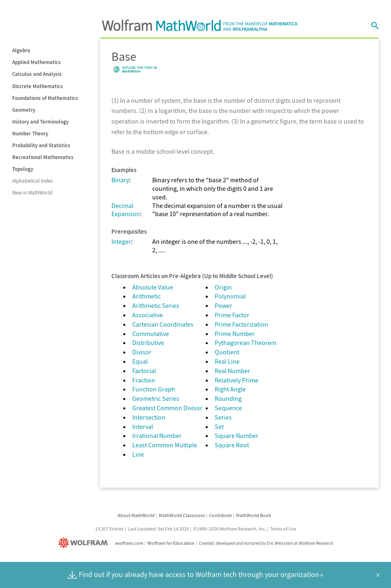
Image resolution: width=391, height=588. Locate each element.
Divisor (142, 352)
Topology (23, 169)
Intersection (149, 417)
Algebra (21, 50)
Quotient (227, 352)
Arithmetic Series (156, 305)
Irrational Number (157, 435)
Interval (143, 427)
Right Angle (230, 389)
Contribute (220, 515)
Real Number (232, 371)
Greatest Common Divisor (167, 408)
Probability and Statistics (41, 145)
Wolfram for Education (171, 543)
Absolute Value (153, 287)
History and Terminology (40, 122)
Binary (120, 180)
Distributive (148, 343)
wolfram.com (129, 543)
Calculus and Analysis (37, 74)
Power (223, 305)
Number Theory (30, 134)
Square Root (232, 445)
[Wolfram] (85, 543)
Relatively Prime (237, 380)
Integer (121, 241)
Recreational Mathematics (43, 157)
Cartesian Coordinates (163, 324)
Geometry (24, 110)
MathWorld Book (253, 515)
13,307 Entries (109, 529)
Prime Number (235, 334)
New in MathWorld (32, 193)
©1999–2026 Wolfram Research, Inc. (230, 529)
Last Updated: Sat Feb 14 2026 (158, 529)
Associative (148, 315)
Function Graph (154, 389)
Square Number (237, 435)
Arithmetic (147, 296)
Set (219, 427)
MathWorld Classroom (182, 515)
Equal (140, 361)
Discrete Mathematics (38, 86)
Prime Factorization (241, 324)
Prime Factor (232, 315)
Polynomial (230, 296)
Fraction (144, 380)
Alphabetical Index (32, 181)
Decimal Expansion (126, 210)
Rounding (228, 398)
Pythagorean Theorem (245, 343)
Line (138, 454)
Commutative (151, 334)
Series (223, 417)
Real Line (227, 361)
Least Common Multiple (165, 445)
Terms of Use (283, 529)
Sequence (228, 408)
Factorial (144, 371)
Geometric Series (156, 398)
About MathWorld (136, 515)
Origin (223, 287)
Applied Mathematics (37, 62)
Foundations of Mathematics (45, 98)
